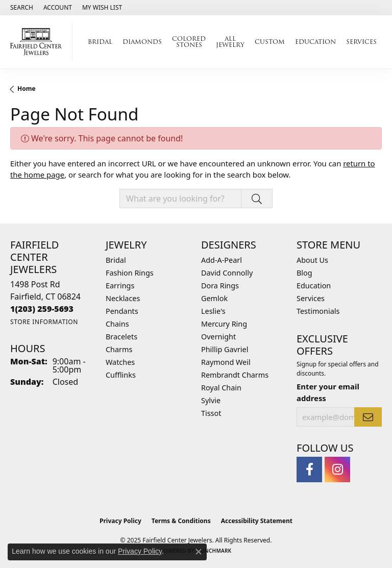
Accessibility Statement (257, 521)
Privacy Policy (120, 521)
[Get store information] (44, 322)
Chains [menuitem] (117, 324)
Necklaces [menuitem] (123, 298)
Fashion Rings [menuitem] (130, 273)
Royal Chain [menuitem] (221, 388)
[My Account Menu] (58, 8)
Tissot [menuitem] (211, 413)
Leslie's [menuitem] (213, 311)
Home (27, 89)
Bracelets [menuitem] (121, 337)
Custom (270, 42)
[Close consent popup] (199, 552)
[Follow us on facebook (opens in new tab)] (309, 470)
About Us (312, 260)
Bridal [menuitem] (116, 260)
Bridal (100, 42)
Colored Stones (189, 42)
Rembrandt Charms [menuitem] (235, 375)
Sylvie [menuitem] (211, 400)
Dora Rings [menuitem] (220, 286)
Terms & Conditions (181, 521)
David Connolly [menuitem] (227, 273)
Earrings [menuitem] (120, 286)
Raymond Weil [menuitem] (226, 362)
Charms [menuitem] (119, 349)
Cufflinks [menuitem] (121, 375)
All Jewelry (230, 42)
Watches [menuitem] (120, 362)
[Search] (22, 8)
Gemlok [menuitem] (214, 298)
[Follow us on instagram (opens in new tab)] (337, 470)
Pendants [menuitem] (122, 311)
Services (361, 42)
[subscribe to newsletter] (368, 417)
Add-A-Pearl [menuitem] (222, 260)
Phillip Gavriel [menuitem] (225, 349)
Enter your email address (328, 392)
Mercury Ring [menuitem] (224, 324)
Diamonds (142, 42)
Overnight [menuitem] (218, 337)
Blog (304, 273)
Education (315, 42)
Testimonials (318, 311)
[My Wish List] (102, 8)
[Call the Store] (42, 309)
